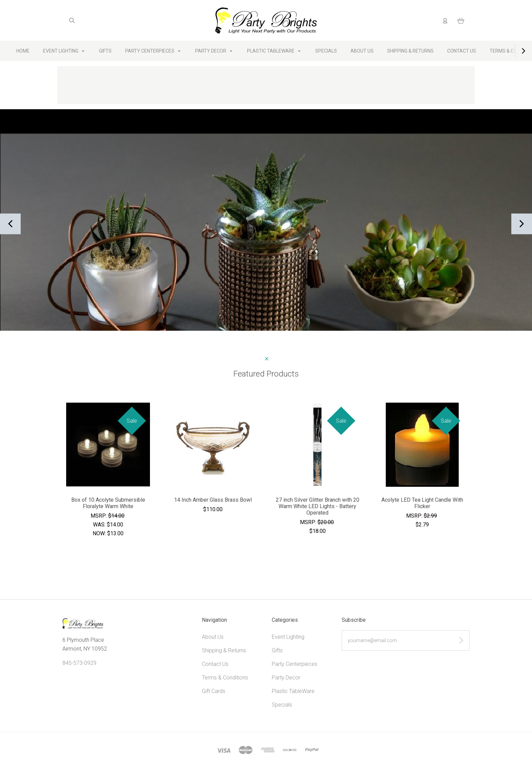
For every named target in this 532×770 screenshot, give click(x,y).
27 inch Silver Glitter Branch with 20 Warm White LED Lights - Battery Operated (318, 506)
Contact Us (462, 51)
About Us (362, 51)
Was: (100, 525)
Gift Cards (214, 691)
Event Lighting (64, 51)
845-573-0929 (79, 663)
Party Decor (214, 51)
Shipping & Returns (410, 51)
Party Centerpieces (153, 51)
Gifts (105, 51)
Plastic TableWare (274, 51)
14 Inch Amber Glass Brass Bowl (213, 500)
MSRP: (99, 516)
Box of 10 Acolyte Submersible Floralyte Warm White (108, 503)
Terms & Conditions (225, 678)
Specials (326, 51)
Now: (100, 533)
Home (23, 51)
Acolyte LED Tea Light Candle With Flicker (422, 503)
